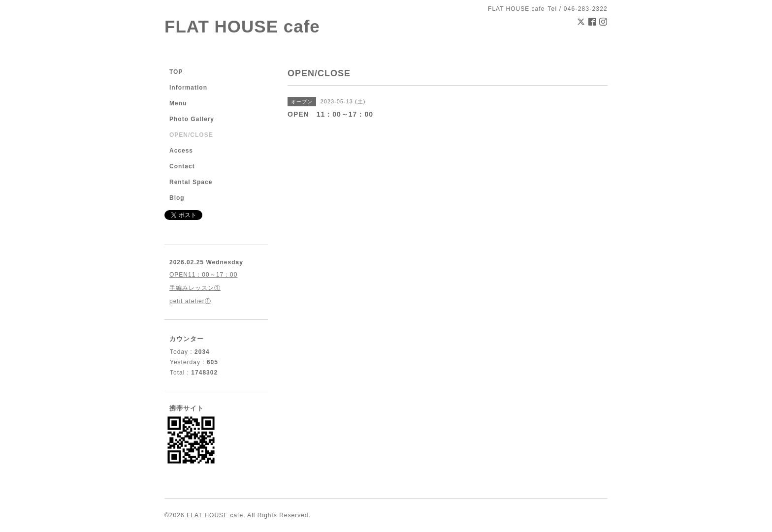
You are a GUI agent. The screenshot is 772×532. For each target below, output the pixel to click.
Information (188, 88)
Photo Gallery (192, 119)
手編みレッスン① (195, 288)
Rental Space (191, 182)
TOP (176, 72)
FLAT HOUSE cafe (242, 26)
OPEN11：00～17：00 (203, 275)
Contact (182, 166)
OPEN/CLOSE (191, 135)
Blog (177, 198)
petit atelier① (190, 301)
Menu (178, 103)
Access (181, 151)
